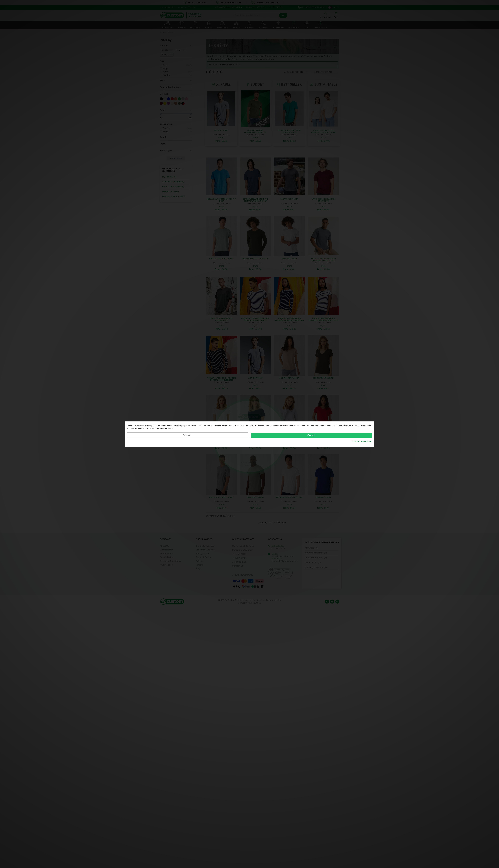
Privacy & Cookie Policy (362, 441)
